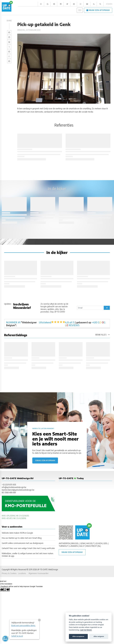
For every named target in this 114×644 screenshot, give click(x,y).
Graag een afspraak (45, 460)
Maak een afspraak (72, 552)
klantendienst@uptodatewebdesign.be (18, 490)
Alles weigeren (99, 636)
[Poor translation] (7, 589)
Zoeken (109, 4)
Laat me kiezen (86, 630)
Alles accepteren (78, 636)
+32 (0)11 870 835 (9, 485)
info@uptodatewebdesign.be (14, 487)
